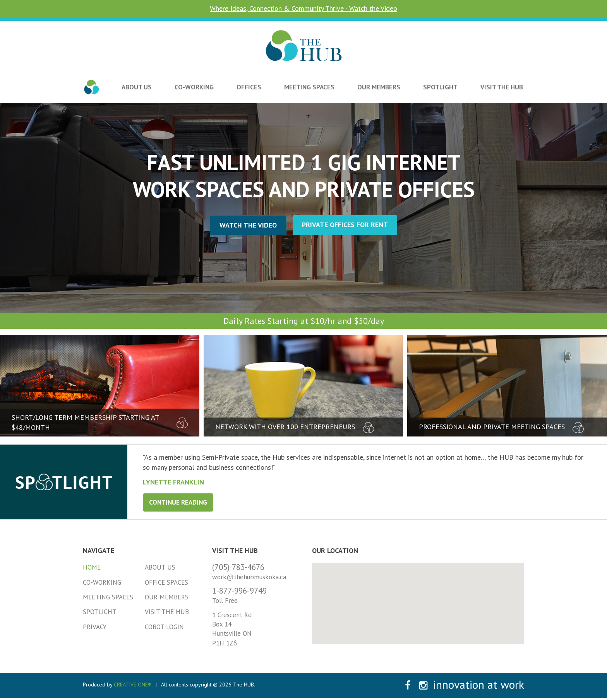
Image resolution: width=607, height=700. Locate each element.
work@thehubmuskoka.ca (249, 577)
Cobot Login (164, 627)
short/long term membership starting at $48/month (100, 422)
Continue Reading (178, 502)
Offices (249, 87)
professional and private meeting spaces (501, 427)
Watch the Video (248, 225)
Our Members (379, 87)
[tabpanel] (367, 469)
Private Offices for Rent (345, 225)
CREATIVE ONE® (133, 685)
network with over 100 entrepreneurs (295, 427)
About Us (137, 87)
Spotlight (440, 87)
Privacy (95, 627)
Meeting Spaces (309, 87)
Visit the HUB (502, 87)
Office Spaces (166, 582)
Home (92, 567)
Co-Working (194, 87)
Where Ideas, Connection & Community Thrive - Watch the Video (303, 8)
